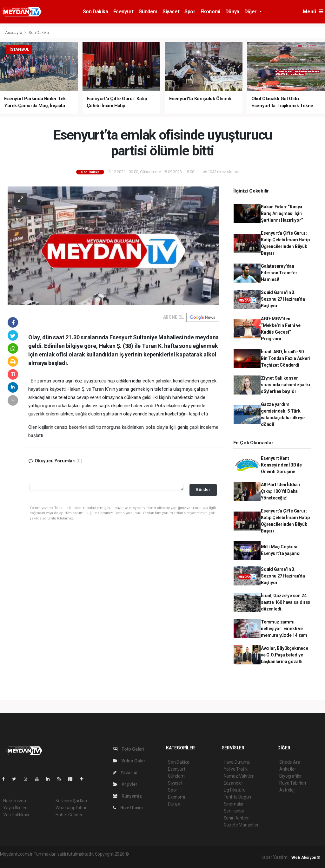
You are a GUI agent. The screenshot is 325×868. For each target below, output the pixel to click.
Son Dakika (96, 12)
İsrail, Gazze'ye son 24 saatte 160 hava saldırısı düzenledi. (286, 602)
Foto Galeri (129, 749)
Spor (190, 12)
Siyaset (171, 12)
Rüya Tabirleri (292, 783)
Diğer (251, 12)
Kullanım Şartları (71, 801)
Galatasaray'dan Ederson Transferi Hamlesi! (280, 273)
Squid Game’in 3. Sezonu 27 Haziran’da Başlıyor (283, 299)
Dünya (232, 12)
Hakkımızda (15, 801)
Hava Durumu (237, 762)
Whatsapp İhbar (71, 808)
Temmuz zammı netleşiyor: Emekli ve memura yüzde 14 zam (284, 629)
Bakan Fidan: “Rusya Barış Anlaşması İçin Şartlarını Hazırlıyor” (282, 213)
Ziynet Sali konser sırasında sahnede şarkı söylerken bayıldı (285, 385)
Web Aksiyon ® (306, 857)
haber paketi (170, 854)
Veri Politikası (16, 815)
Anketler (288, 769)
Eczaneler (233, 783)
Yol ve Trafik (236, 769)
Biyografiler (291, 776)
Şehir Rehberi (237, 818)
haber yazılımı (143, 854)
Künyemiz (127, 796)
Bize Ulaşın (128, 808)
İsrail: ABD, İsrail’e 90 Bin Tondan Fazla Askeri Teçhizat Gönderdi (286, 358)
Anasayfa (14, 33)
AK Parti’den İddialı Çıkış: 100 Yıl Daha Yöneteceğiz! (280, 491)
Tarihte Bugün (238, 797)
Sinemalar (234, 804)
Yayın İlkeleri (15, 808)
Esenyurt (123, 12)
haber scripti (195, 854)
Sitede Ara (290, 762)
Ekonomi (210, 12)
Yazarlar (125, 773)
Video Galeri (129, 761)
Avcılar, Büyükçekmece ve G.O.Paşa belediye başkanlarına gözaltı (285, 655)
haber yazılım (221, 854)
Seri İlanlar (234, 811)
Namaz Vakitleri (239, 776)
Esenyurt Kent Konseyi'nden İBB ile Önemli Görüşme (281, 465)
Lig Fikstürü (235, 790)
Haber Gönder (69, 815)
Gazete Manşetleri (242, 825)
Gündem (148, 12)
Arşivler (125, 784)
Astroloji (287, 790)
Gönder (203, 489)
